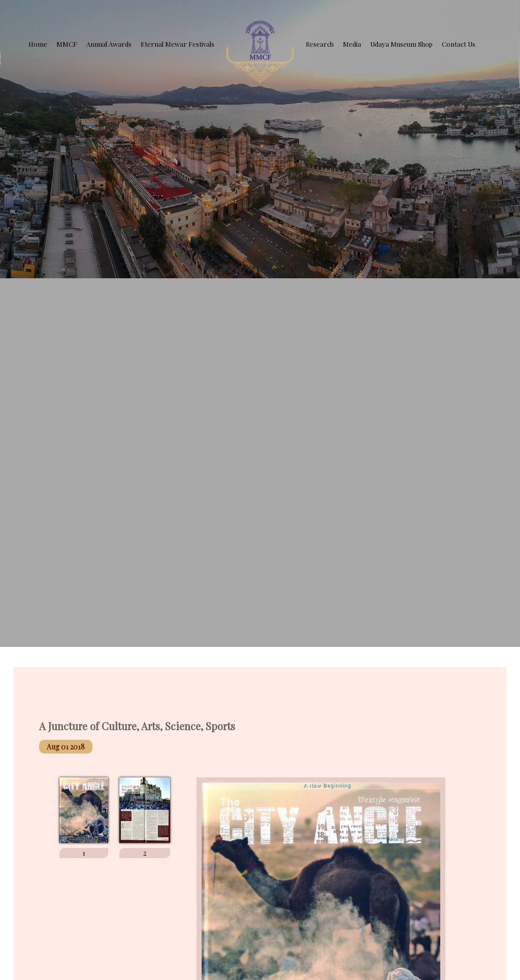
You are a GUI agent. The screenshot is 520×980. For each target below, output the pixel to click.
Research (320, 44)
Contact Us (459, 44)
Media (352, 44)
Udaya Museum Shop (401, 44)
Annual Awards (109, 44)
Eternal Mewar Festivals (177, 44)
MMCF (67, 44)
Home (38, 44)
